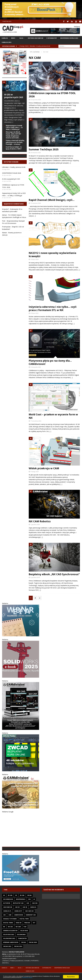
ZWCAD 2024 (18, 961)
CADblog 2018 (6, 42)
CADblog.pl (7, 926)
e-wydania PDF (52, 38)
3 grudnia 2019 (35, 577)
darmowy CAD (31, 930)
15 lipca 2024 (34, 259)
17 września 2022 (36, 421)
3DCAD (29, 910)
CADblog (5, 38)
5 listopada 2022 (36, 367)
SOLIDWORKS (21, 949)
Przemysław (6, 241)
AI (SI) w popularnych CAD (14, 96)
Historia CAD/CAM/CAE (36, 38)
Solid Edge (24, 945)
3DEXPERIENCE (21, 914)
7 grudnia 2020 (35, 524)
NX (4, 941)
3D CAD (22, 910)
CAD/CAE (35, 918)
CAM (10, 930)
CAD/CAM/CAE (8, 922)
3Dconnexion (8, 914)
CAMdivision (19, 930)
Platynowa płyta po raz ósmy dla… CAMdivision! (50, 362)
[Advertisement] (41, 830)
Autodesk (7, 918)
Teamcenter (22, 953)
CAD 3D (25, 922)
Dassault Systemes (10, 933)
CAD (28, 918)
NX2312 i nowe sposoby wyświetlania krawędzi (52, 254)
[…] (42, 112)
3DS (29, 914)
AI (34, 914)
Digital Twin (24, 933)
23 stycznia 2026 (36, 99)
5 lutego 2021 (35, 471)
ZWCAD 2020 (33, 957)
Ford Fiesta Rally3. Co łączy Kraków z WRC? (14, 148)
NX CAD (10, 941)
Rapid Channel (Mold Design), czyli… (52, 200)
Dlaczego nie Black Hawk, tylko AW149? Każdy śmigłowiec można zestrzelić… (13, 135)
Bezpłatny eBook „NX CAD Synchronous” (54, 574)
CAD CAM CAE (29, 926)
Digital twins (8, 937)
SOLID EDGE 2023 (9, 949)
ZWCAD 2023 (7, 961)
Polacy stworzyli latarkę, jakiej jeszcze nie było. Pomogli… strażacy (15, 142)
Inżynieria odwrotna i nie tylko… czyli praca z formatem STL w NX (53, 308)
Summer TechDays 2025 (44, 149)
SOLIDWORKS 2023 (9, 953)
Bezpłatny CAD (18, 918)
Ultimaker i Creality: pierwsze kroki (14, 182)
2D (4, 910)
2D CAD (10, 910)
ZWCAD (24, 957)
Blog (21, 38)
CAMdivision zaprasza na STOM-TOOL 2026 (52, 94)
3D (16, 910)
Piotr (4, 235)
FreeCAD (27, 937)
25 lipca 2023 (34, 313)
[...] (12, 122)
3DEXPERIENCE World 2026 (12, 188)
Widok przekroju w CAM (44, 468)
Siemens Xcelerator (10, 945)
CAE (4, 930)
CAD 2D (17, 922)
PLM (25, 941)
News (13, 38)
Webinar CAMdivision (11, 957)
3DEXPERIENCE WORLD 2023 (69, 38)
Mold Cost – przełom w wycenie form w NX (53, 416)
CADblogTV (18, 926)
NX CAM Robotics (40, 521)
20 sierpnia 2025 (36, 152)
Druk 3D (19, 937)
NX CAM (18, 941)
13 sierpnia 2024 (36, 203)
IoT (34, 937)
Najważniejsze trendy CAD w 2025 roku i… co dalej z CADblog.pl (14, 127)
